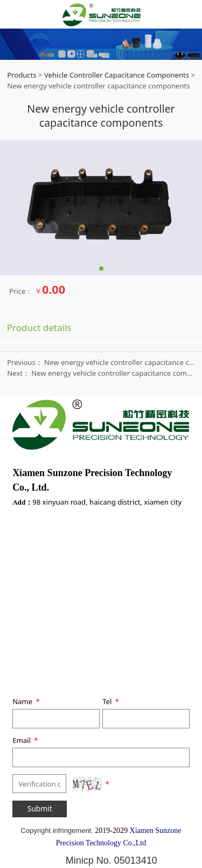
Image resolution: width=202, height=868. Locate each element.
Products (22, 75)
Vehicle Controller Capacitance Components (117, 75)
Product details (39, 328)
